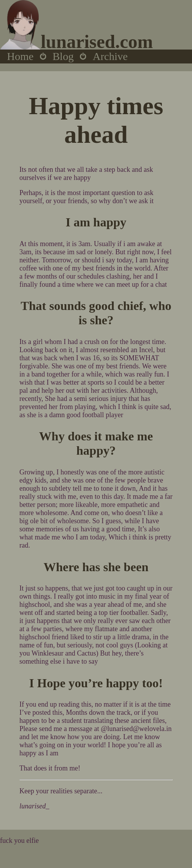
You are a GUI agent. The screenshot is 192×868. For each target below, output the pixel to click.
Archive (110, 56)
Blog (63, 56)
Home (20, 56)
